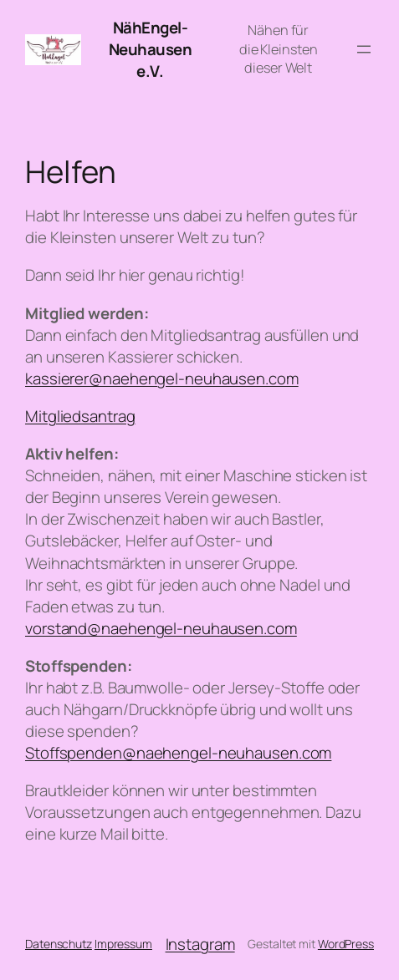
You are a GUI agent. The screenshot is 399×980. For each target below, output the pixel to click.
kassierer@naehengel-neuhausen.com (162, 378)
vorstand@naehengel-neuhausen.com (161, 628)
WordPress (346, 944)
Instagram (200, 944)
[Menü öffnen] (364, 49)
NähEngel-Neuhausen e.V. (151, 49)
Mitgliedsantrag (80, 416)
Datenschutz (59, 944)
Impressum (123, 944)
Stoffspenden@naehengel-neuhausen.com (178, 753)
